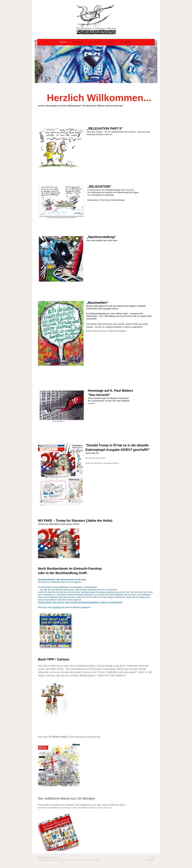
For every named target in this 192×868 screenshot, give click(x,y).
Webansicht (150, 860)
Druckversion (44, 857)
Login (152, 857)
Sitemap (55, 857)
